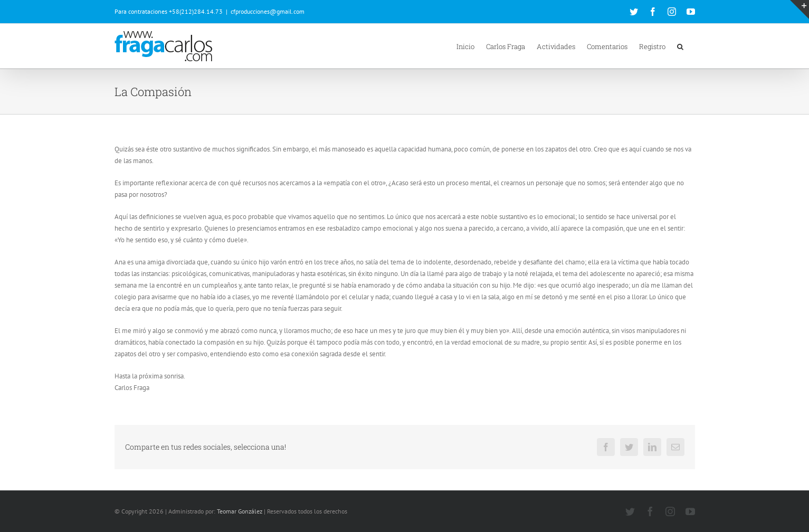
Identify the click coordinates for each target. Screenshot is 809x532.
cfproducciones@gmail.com (268, 11)
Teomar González (240, 511)
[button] (680, 46)
